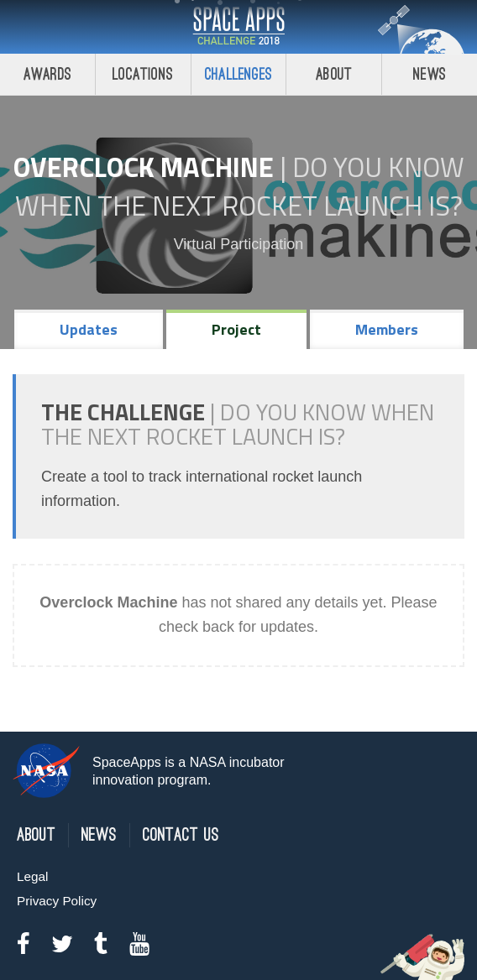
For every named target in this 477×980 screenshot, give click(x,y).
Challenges (238, 74)
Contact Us (181, 835)
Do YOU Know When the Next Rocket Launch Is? (240, 186)
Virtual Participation (239, 244)
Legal (32, 876)
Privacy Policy (57, 901)
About (334, 74)
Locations (143, 74)
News (430, 74)
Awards (47, 74)
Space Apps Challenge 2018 (238, 27)
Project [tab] (236, 329)
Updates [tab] (89, 329)
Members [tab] (387, 329)
